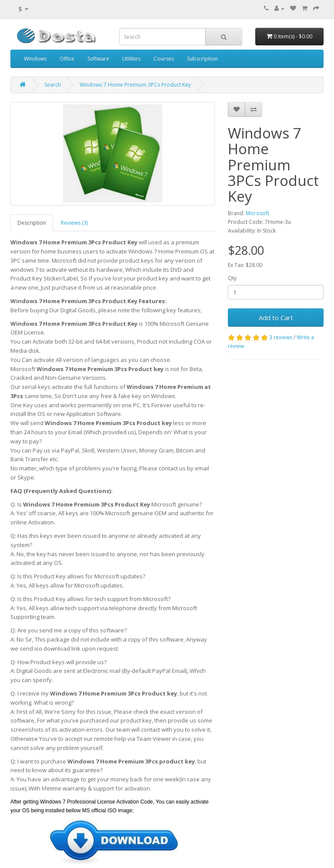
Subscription (202, 59)
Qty (232, 278)
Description (32, 223)
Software (98, 59)
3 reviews (281, 337)
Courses (164, 59)
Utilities (131, 59)
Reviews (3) (74, 223)
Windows (35, 59)
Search (53, 85)
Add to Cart (276, 317)
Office (67, 59)
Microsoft (257, 213)
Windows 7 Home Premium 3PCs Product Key (135, 85)
